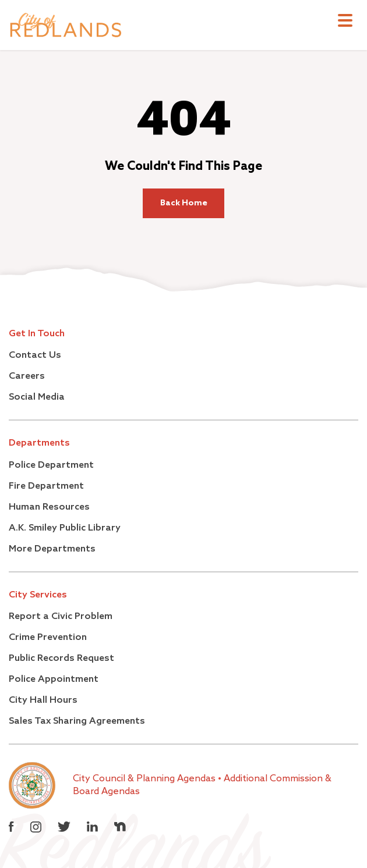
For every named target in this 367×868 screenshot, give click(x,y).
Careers (27, 376)
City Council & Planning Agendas (145, 779)
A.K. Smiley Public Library (65, 528)
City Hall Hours (43, 700)
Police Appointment (54, 680)
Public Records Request (61, 659)
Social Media (37, 397)
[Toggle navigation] (345, 22)
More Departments (52, 549)
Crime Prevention (48, 638)
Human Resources (49, 507)
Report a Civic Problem (61, 617)
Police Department (51, 465)
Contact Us (35, 355)
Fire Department (46, 486)
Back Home (184, 203)
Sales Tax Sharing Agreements (77, 721)
